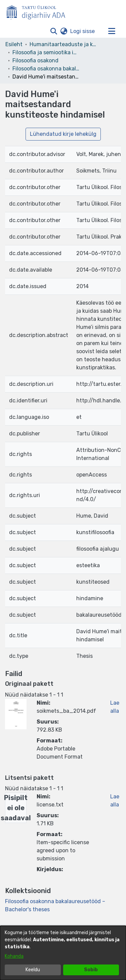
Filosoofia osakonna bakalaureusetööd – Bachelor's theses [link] (46, 69)
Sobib (91, 970)
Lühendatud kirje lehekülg (63, 134)
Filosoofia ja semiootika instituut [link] (46, 52)
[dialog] (63, 953)
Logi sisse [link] (83, 31)
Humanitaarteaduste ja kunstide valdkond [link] (63, 44)
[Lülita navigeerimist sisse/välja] (112, 31)
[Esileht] (39, 11)
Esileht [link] (14, 44)
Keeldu (33, 970)
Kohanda (14, 956)
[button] (54, 31)
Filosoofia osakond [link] (35, 60)
